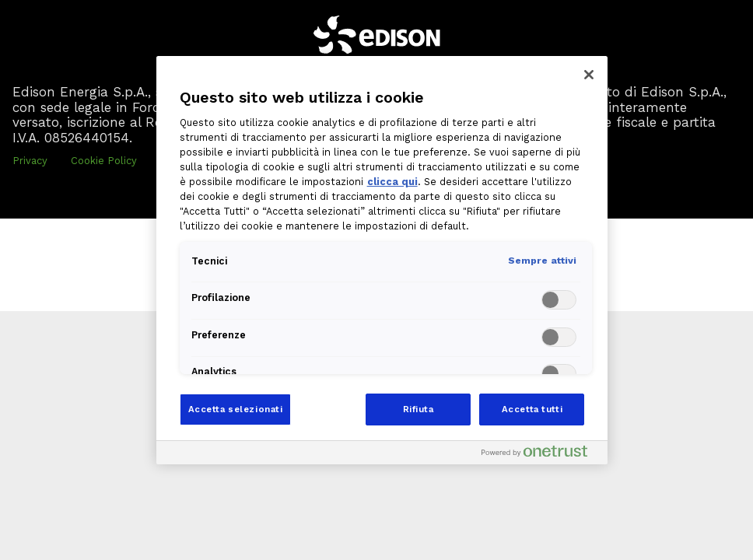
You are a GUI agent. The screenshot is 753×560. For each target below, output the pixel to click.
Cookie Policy (104, 161)
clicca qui (392, 182)
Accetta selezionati (236, 409)
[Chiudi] (589, 75)
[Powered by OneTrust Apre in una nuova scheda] (541, 455)
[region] (382, 260)
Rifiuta (419, 409)
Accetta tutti (532, 409)
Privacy (30, 161)
